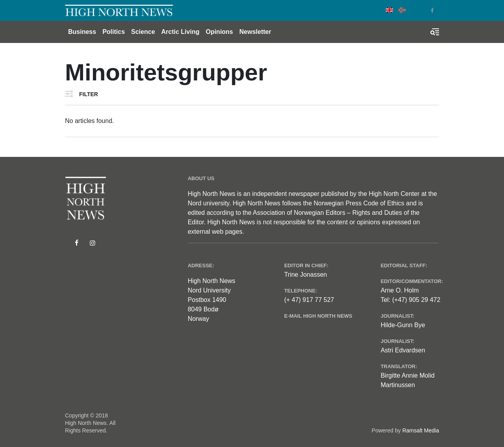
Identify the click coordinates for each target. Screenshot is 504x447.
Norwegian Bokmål (402, 10)
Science (143, 32)
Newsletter (255, 32)
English (389, 10)
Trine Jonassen (306, 275)
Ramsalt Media (421, 430)
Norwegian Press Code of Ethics (359, 203)
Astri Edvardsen (403, 350)
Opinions (219, 32)
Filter (89, 94)
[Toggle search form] (435, 32)
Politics (114, 32)
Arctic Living (181, 32)
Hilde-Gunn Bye (403, 325)
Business (82, 32)
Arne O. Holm (400, 290)
